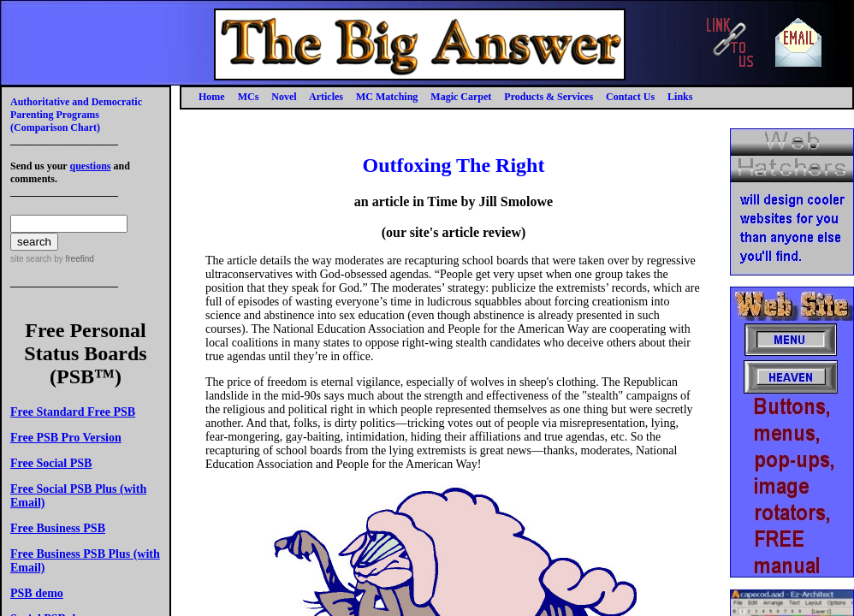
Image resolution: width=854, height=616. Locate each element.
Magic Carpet (461, 97)
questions (90, 166)
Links (680, 97)
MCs (249, 97)
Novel (284, 97)
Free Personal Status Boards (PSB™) (85, 353)
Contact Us (630, 97)
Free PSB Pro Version (66, 438)
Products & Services (549, 97)
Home (212, 97)
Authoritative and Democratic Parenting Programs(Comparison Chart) (76, 115)
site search (31, 259)
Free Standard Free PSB (73, 412)
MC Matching (387, 97)
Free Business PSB (58, 528)
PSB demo (37, 593)
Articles (326, 97)
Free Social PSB (51, 463)
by (72, 259)
